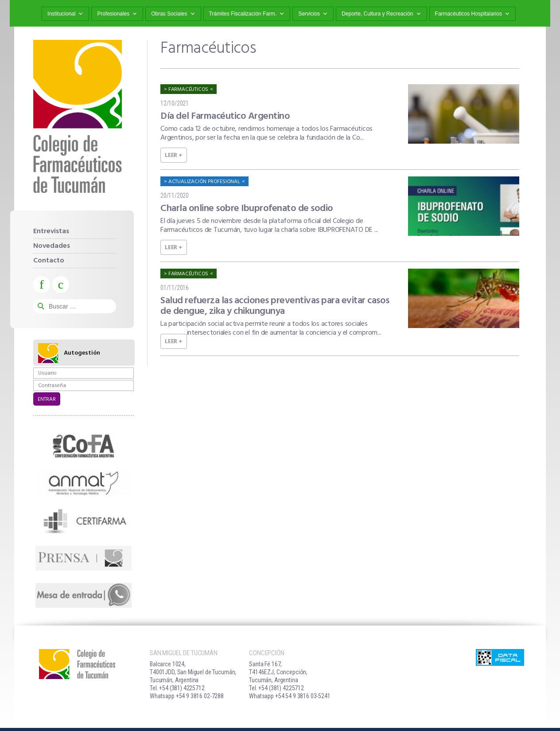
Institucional (65, 14)
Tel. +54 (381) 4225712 (177, 688)
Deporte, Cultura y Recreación (381, 14)
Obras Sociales (173, 14)
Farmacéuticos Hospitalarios (472, 14)
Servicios (313, 14)
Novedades (52, 246)
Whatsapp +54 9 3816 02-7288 (187, 696)
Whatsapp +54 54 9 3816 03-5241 (290, 696)
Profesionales (117, 14)
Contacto (49, 261)
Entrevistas (51, 231)
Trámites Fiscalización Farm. (247, 14)
